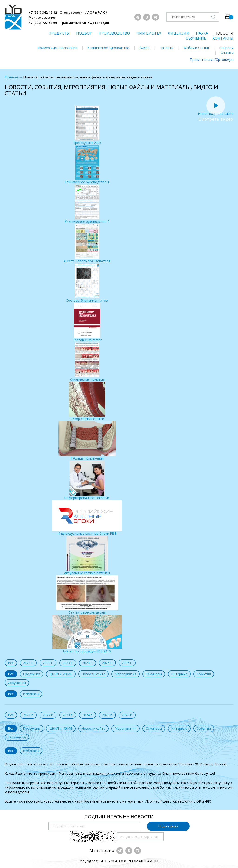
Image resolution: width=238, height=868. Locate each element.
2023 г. (68, 663)
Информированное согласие (87, 480)
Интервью (179, 674)
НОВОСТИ (224, 33)
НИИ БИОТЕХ (149, 33)
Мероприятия (126, 674)
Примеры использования (57, 48)
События (204, 674)
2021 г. (28, 663)
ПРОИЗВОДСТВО (114, 33)
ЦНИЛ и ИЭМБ (61, 674)
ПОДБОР (84, 33)
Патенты (167, 48)
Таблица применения (87, 441)
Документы (17, 683)
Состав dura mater (87, 322)
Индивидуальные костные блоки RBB (87, 518)
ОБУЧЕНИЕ (196, 38)
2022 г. (48, 663)
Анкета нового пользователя (87, 244)
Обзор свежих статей (87, 401)
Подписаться (168, 826)
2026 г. (127, 663)
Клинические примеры (87, 362)
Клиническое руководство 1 (87, 165)
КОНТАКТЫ (223, 38)
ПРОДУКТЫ (59, 33)
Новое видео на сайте (216, 111)
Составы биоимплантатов (87, 283)
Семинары (154, 674)
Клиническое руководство (108, 48)
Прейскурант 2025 (87, 125)
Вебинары (31, 694)
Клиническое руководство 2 (87, 204)
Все (11, 663)
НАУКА (202, 33)
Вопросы (226, 48)
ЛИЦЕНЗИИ (178, 33)
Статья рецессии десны (87, 595)
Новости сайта (93, 674)
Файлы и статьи (196, 48)
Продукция (31, 674)
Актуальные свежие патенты (87, 555)
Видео (144, 48)
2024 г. (88, 663)
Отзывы (227, 53)
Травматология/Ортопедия (212, 60)
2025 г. (107, 663)
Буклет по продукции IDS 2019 (87, 634)
